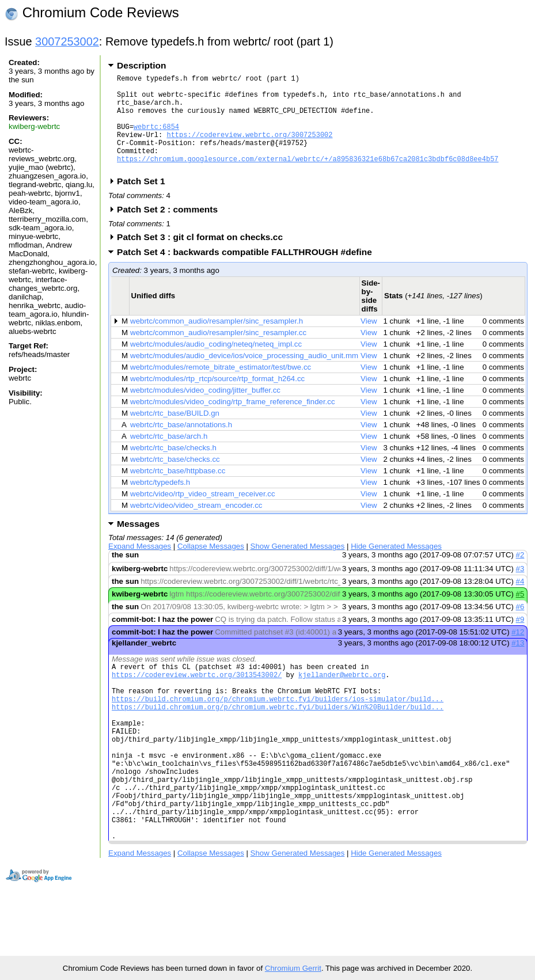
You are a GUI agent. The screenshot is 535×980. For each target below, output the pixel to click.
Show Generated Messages (298, 567)
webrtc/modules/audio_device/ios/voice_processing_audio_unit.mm (244, 376)
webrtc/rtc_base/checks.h (173, 468)
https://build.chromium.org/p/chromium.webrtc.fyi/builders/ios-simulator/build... (278, 728)
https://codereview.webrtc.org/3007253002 (249, 148)
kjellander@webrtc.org (342, 699)
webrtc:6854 (156, 138)
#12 (518, 653)
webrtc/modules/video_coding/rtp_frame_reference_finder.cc (232, 422)
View (369, 342)
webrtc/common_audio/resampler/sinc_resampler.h (217, 342)
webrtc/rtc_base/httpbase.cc (178, 491)
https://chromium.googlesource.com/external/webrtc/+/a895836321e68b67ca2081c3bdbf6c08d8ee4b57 (308, 178)
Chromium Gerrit (293, 968)
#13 (518, 664)
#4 (520, 602)
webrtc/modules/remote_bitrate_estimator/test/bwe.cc (221, 388)
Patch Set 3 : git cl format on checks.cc (204, 258)
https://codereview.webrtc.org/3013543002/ (197, 699)
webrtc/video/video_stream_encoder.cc (196, 526)
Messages (138, 544)
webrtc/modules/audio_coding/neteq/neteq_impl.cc (216, 365)
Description (141, 65)
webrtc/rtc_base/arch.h (169, 457)
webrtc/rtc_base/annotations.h (181, 445)
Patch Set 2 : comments (171, 230)
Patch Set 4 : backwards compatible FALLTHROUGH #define (248, 273)
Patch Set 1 (145, 202)
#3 (520, 589)
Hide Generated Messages (396, 567)
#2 (520, 576)
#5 (520, 615)
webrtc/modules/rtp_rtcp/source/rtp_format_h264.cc (217, 399)
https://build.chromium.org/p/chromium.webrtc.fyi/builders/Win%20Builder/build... (278, 738)
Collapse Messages (211, 567)
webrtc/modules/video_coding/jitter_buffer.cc (205, 411)
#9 (520, 640)
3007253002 (67, 41)
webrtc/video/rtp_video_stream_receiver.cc (202, 514)
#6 (520, 627)
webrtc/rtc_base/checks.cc (175, 480)
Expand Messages (140, 567)
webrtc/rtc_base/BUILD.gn (175, 434)
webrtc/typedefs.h (160, 503)
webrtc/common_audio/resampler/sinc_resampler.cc (218, 353)
